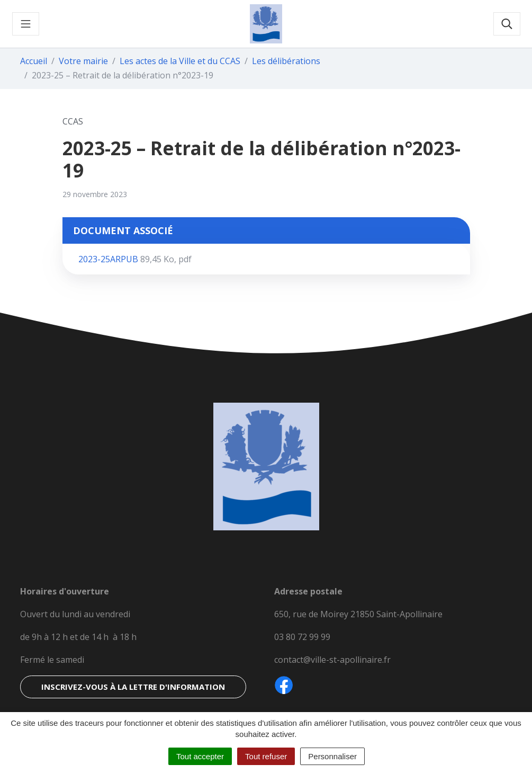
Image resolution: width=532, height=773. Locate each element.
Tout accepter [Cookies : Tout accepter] (200, 756)
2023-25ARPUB (135, 259)
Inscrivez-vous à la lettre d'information (133, 687)
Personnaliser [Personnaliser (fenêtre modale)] (332, 756)
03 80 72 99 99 (302, 637)
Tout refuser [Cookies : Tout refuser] (266, 756)
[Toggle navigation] (26, 24)
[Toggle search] (507, 24)
